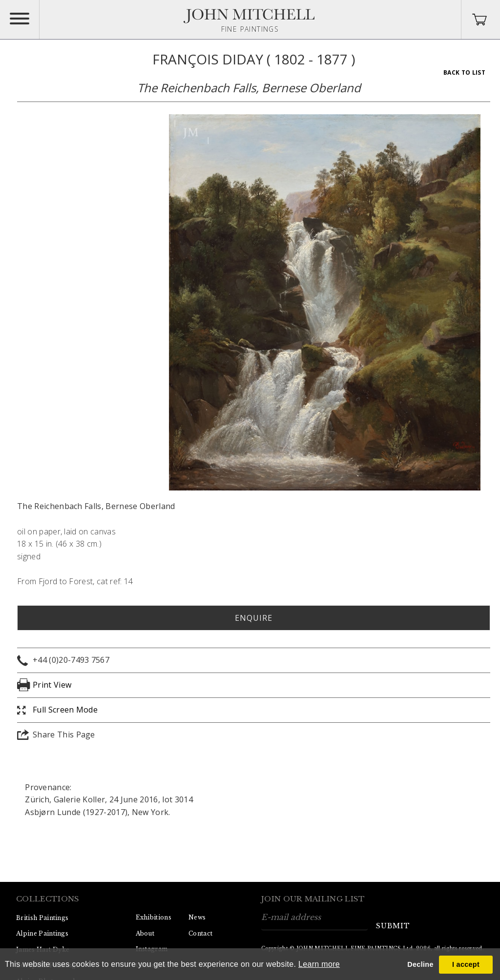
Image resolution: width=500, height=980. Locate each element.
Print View (52, 685)
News (197, 917)
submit (393, 926)
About (145, 933)
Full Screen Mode (65, 710)
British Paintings (42, 918)
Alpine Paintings (42, 933)
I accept (466, 964)
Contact (200, 933)
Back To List (464, 72)
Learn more (319, 964)
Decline (420, 964)
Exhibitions (154, 917)
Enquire (254, 618)
